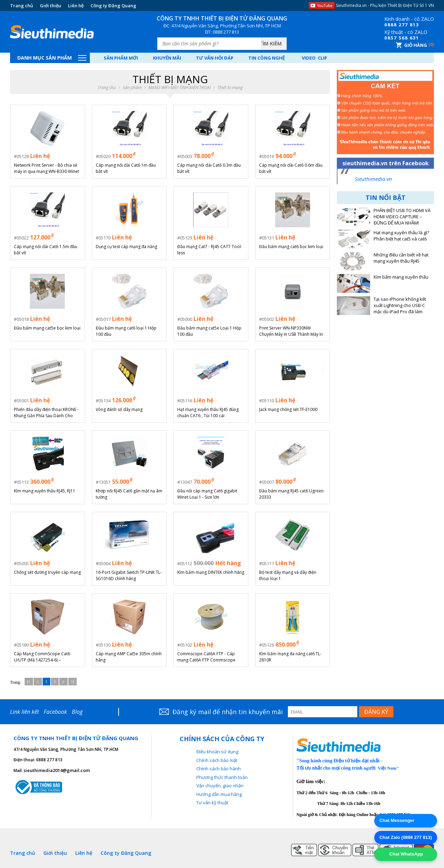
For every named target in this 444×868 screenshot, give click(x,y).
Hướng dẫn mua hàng (219, 794)
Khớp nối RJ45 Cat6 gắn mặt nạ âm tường (129, 494)
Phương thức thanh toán (222, 777)
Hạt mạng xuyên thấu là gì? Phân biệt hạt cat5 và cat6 (401, 236)
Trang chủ (22, 6)
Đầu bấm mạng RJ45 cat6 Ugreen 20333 (291, 494)
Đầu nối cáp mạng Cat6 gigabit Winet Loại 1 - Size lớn (207, 494)
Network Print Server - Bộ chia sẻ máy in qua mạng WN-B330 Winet (46, 168)
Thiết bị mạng (230, 88)
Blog (77, 712)
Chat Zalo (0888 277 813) (406, 837)
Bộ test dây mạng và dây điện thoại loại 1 (288, 575)
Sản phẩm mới (121, 58)
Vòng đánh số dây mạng (119, 409)
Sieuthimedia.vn (373, 179)
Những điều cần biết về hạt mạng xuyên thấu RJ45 (401, 258)
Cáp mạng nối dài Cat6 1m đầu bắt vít (126, 168)
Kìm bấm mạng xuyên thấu (401, 277)
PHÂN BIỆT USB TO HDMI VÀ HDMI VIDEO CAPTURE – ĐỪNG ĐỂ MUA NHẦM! (402, 217)
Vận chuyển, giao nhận (220, 786)
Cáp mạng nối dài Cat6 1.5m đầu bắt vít (46, 250)
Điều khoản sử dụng (217, 752)
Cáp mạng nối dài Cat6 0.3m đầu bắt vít (209, 168)
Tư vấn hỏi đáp (215, 58)
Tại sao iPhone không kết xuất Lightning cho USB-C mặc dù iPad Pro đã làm (400, 305)
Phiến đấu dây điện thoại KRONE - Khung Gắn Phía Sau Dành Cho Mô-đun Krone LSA (46, 413)
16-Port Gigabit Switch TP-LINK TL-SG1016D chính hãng (129, 575)
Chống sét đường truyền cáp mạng (47, 572)
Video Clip (314, 58)
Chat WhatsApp (405, 854)
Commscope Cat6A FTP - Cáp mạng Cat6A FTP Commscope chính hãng (206, 657)
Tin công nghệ (267, 58)
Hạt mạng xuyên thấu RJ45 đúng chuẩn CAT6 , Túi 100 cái (208, 413)
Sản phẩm (132, 88)
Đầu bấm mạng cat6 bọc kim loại (291, 247)
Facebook (55, 712)
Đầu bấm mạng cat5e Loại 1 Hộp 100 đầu (209, 331)
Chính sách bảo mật (217, 760)
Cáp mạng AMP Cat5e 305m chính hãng (129, 657)
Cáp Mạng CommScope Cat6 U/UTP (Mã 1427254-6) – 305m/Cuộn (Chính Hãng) (42, 657)
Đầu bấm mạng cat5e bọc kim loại (47, 328)
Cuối (72, 682)
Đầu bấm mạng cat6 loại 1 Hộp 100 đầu (126, 331)
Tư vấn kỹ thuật (212, 803)
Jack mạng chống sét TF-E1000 (288, 409)
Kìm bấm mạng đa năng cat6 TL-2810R (290, 657)
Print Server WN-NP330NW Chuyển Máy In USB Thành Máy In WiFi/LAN (291, 331)
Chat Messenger (397, 820)
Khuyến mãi (167, 58)
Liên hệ (76, 6)
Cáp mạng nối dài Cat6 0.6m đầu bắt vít (291, 168)
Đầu (29, 682)
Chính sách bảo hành (219, 769)
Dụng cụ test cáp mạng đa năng (126, 247)
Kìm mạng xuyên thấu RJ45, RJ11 (45, 491)
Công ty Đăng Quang (113, 6)
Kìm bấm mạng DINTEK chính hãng (211, 572)
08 (387, 25)
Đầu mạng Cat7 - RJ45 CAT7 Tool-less (210, 250)
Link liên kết (24, 712)
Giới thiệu (50, 6)
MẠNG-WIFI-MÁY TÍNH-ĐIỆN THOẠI (180, 88)
